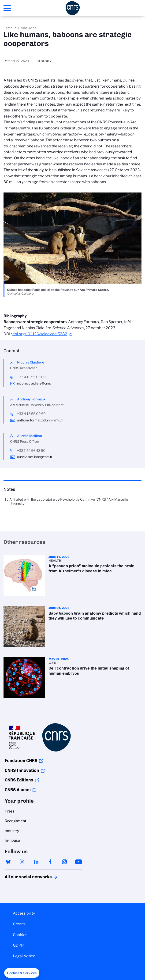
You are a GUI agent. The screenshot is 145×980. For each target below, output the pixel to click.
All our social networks (23, 877)
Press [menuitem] (10, 811)
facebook (50, 862)
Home (8, 28)
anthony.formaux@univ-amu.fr (40, 420)
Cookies (20, 935)
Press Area (28, 28)
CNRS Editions (19, 780)
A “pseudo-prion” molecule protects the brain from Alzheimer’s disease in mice (72, 576)
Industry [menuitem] (12, 831)
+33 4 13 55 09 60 (31, 377)
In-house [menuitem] (12, 840)
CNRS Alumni (18, 790)
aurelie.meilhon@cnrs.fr (35, 457)
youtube (78, 862)
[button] (22, 973)
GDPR (18, 945)
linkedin (36, 862)
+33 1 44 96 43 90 (31, 451)
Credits (19, 924)
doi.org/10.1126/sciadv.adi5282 (40, 334)
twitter (22, 862)
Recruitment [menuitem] (15, 821)
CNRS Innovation (22, 770)
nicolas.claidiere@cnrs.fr (35, 383)
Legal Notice (24, 956)
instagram (64, 862)
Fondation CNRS (21, 761)
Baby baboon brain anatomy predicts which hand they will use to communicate (72, 626)
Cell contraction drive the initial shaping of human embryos (72, 678)
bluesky (8, 862)
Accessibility (24, 913)
